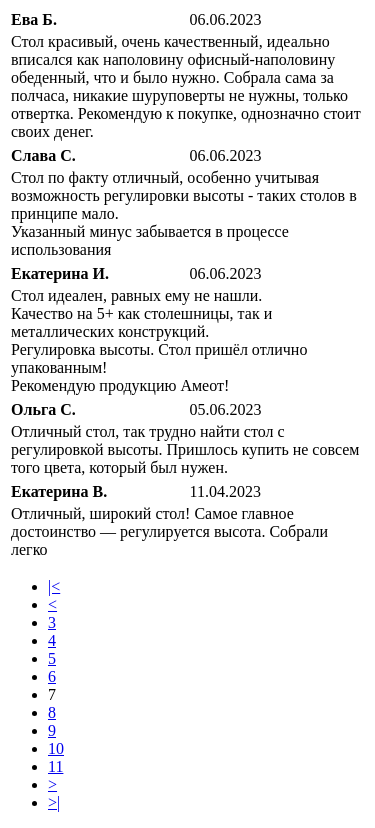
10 (56, 748)
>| (54, 802)
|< (54, 586)
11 (55, 766)
